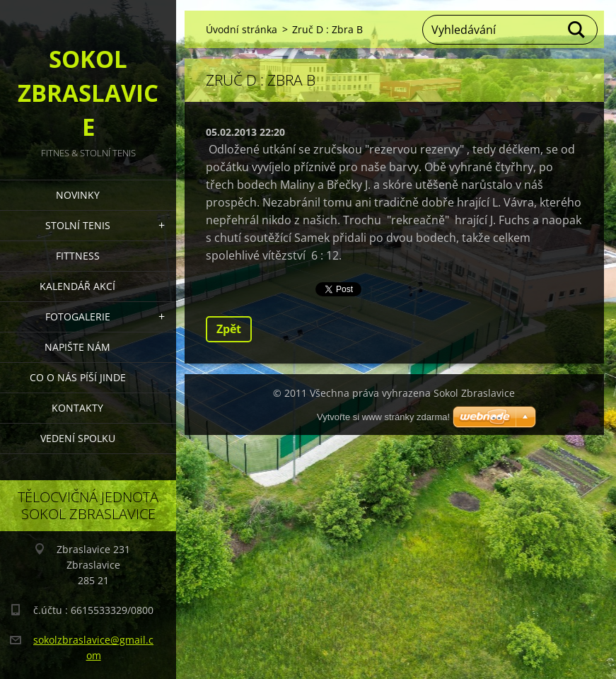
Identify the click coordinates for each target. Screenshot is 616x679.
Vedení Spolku (78, 438)
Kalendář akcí (77, 286)
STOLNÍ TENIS (78, 225)
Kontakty (77, 408)
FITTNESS (78, 256)
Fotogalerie (78, 317)
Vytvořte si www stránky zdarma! (383, 417)
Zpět (229, 329)
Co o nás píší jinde (78, 377)
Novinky (78, 195)
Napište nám (77, 347)
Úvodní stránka (242, 29)
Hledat (577, 30)
